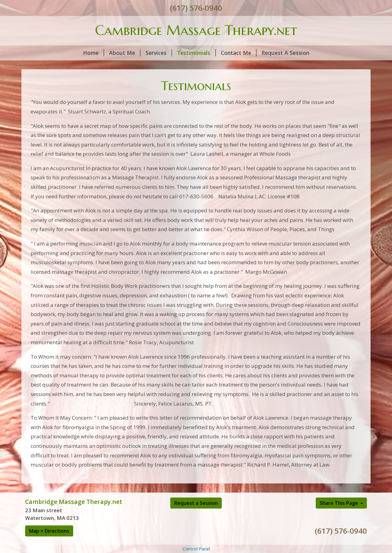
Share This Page (339, 503)
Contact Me (239, 53)
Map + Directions (49, 531)
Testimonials (196, 53)
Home (94, 53)
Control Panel (196, 549)
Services (159, 53)
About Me (125, 53)
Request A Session (285, 53)
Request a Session (196, 503)
